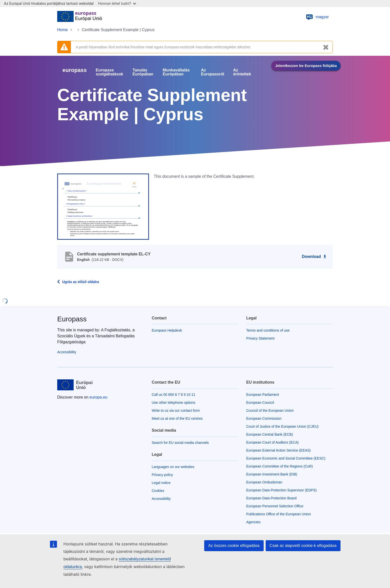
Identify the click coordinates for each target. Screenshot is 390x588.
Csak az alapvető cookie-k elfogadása (303, 546)
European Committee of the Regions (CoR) (280, 466)
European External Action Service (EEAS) (278, 450)
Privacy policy (162, 475)
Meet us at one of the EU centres (177, 418)
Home (63, 30)
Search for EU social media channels (180, 443)
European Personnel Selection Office (275, 506)
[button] (103, 206)
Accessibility (67, 352)
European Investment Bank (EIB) (272, 474)
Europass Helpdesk (167, 330)
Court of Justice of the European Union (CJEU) (282, 426)
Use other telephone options (173, 403)
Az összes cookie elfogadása (234, 546)
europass (75, 70)
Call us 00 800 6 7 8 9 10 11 (173, 395)
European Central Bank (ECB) (270, 434)
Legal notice (161, 483)
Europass (72, 319)
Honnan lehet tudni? (117, 3)
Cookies (158, 491)
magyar (317, 17)
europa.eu (98, 397)
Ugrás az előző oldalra (81, 282)
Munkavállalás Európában (176, 72)
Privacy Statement (260, 338)
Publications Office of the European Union (279, 514)
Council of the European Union (270, 411)
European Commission (264, 418)
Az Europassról (213, 72)
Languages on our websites (173, 467)
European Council (260, 403)
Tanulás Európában (143, 72)
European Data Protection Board (271, 498)
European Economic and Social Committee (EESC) (286, 458)
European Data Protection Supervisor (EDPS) (281, 490)
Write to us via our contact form (176, 411)
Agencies (253, 522)
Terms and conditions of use (268, 330)
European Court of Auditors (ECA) (272, 442)
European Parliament (263, 395)
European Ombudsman (264, 482)
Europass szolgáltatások (109, 72)
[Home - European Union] (80, 17)
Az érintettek (242, 72)
